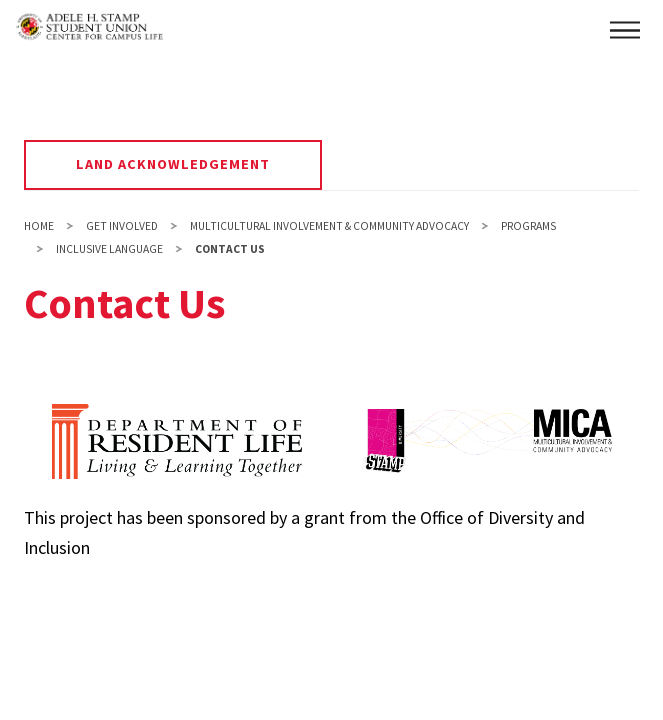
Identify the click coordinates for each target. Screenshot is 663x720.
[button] (625, 30)
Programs (528, 226)
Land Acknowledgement (173, 164)
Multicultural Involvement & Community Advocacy (329, 226)
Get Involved (122, 226)
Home (39, 226)
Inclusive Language (109, 249)
